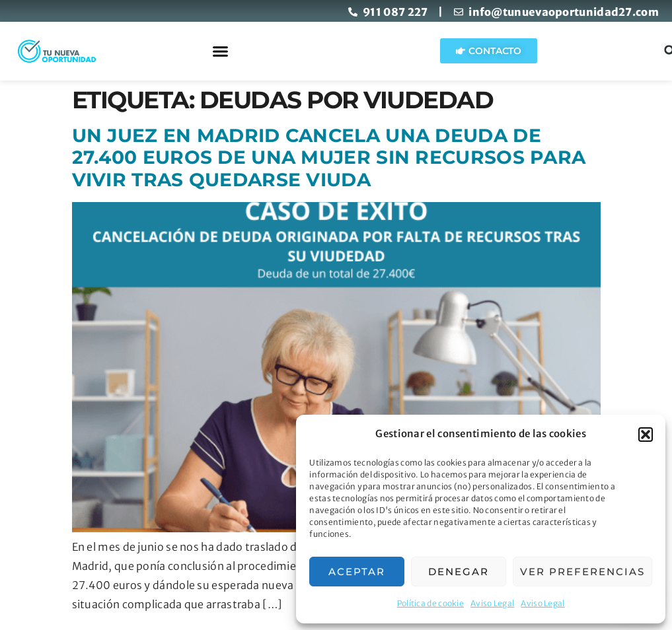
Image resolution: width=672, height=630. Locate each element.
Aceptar (357, 572)
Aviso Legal (492, 603)
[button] (646, 435)
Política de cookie (430, 603)
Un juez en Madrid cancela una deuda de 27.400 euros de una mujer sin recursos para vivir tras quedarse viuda (329, 157)
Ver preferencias (582, 572)
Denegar (459, 572)
